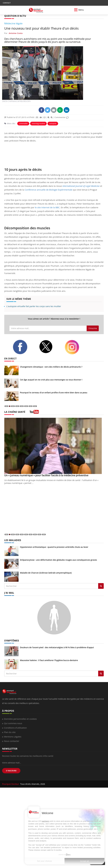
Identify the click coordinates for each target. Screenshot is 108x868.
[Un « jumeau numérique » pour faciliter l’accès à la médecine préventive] (54, 446)
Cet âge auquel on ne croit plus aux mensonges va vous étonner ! (51, 380)
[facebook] (24, 347)
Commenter (62, 117)
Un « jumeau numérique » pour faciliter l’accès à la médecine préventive (46, 475)
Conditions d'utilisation (15, 728)
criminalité (23, 123)
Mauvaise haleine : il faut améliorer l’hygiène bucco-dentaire (49, 660)
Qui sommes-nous (13, 723)
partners (46, 821)
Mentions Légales (13, 737)
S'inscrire (93, 328)
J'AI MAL (9, 593)
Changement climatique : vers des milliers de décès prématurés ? (51, 367)
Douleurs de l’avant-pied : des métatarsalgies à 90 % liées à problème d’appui (57, 647)
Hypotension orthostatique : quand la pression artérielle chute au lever (54, 547)
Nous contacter (12, 741)
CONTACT (7, 3)
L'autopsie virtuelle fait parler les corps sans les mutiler (34, 306)
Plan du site (10, 732)
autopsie (53, 123)
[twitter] (50, 347)
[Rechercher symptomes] (101, 673)
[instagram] (76, 347)
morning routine (38, 123)
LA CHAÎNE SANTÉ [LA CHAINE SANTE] (15, 412)
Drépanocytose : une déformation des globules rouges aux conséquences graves (58, 560)
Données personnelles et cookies (20, 719)
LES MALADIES (13, 540)
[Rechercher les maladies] (101, 586)
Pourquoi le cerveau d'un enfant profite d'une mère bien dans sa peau (54, 393)
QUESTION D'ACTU (15, 16)
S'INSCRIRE (11, 771)
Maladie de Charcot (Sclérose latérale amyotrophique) (46, 573)
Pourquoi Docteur (11, 784)
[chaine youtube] (34, 413)
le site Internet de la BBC (47, 207)
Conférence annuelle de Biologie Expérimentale (49, 190)
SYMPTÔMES (12, 641)
